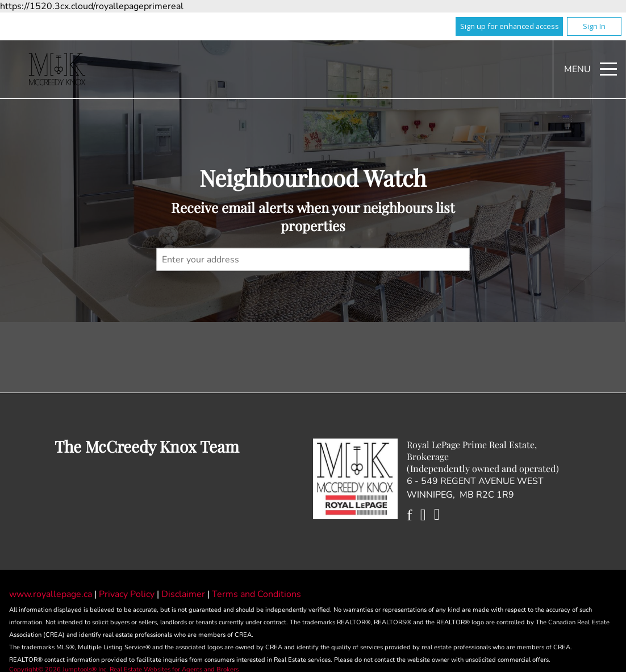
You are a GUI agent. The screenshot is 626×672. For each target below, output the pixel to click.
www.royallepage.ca (51, 594)
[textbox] (313, 259)
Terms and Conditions (256, 594)
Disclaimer (184, 594)
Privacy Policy (128, 594)
